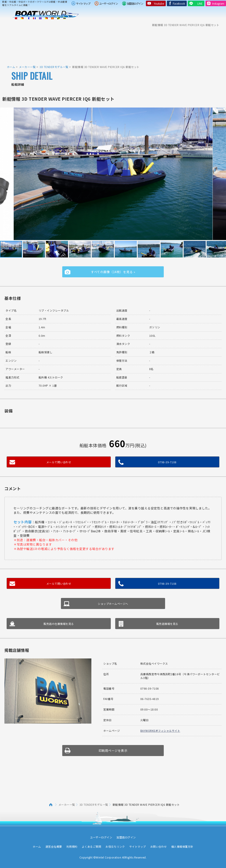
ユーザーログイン (108, 3)
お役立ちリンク (115, 846)
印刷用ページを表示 (113, 751)
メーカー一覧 (27, 67)
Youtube (159, 3)
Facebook (179, 3)
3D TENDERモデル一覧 (54, 67)
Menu (220, 15)
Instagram (218, 3)
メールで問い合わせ (59, 462)
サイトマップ (83, 3)
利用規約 (72, 846)
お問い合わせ (159, 846)
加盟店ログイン (135, 3)
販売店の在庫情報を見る (59, 624)
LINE (200, 3)
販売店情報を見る (167, 624)
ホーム (11, 67)
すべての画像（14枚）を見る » (113, 272)
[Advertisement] (113, 43)
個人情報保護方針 (182, 846)
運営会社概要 (54, 846)
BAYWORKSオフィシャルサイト (160, 731)
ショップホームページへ (113, 604)
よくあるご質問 (92, 846)
